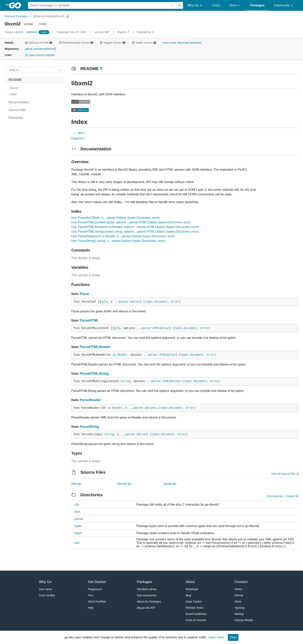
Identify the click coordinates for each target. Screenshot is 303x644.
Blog (188, 595)
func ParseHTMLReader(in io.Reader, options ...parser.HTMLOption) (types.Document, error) (135, 227)
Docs (235, 6)
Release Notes (195, 608)
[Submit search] (180, 5)
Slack (238, 602)
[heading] (16, 5)
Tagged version (112, 43)
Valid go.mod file (39, 43)
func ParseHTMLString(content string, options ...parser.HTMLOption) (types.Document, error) (135, 232)
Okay (233, 637)
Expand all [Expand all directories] (292, 496)
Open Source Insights (40, 55)
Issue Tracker (194, 602)
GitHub (239, 595)
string (125, 381)
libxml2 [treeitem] (14, 88)
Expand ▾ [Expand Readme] (78, 138)
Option (135, 302)
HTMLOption (161, 328)
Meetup (239, 614)
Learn (216, 5)
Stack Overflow (97, 602)
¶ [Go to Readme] (101, 69)
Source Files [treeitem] (17, 110)
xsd (77, 543)
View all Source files (283, 474)
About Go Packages (149, 602)
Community (284, 6)
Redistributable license (76, 43)
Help (91, 608)
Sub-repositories (147, 595)
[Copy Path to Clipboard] (68, 16)
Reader (122, 355)
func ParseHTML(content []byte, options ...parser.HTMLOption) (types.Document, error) (131, 222)
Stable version (144, 43)
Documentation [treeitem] (19, 102)
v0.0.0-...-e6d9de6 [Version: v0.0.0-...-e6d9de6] (21, 32)
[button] (26, 43)
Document (161, 302)
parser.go (170, 484)
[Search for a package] (102, 5)
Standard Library (147, 589)
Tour (91, 595)
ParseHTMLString (94, 374)
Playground (95, 589)
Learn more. (216, 637)
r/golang (240, 608)
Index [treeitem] (13, 94)
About (190, 582)
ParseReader (90, 400)
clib (77, 505)
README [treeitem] (15, 80)
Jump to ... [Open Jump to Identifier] (15, 70)
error (175, 302)
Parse (84, 294)
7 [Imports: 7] (123, 32)
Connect (241, 582)
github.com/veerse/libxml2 (49, 16)
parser (124, 302)
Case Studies (47, 595)
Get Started (97, 582)
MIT (107, 32)
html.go (76, 484)
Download (192, 589)
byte (104, 302)
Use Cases (46, 589)
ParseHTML (89, 320)
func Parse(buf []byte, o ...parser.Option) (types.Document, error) (116, 218)
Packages (257, 5)
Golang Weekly (244, 620)
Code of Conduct (196, 620)
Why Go (195, 6)
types (149, 302)
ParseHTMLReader (95, 347)
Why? (81, 133)
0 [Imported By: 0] (146, 32)
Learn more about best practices (182, 43)
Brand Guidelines (196, 614)
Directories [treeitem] (16, 118)
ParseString (89, 427)
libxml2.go (124, 484)
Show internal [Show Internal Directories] (274, 496)
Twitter (239, 589)
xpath (78, 533)
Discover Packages (16, 16)
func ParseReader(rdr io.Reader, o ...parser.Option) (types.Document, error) (123, 236)
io (114, 355)
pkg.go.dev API (146, 608)
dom (77, 512)
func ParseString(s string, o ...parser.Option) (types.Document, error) (118, 241)
